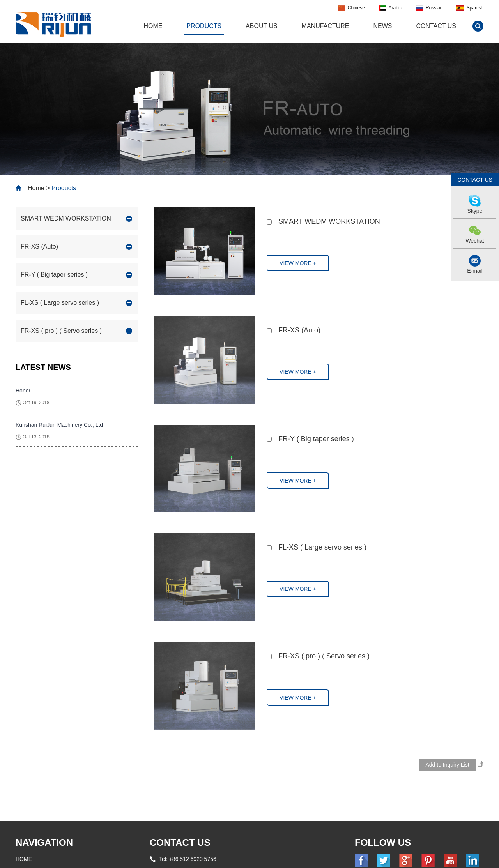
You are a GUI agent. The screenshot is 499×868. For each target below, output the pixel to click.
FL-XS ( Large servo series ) (322, 547)
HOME (153, 26)
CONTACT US (180, 842)
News (382, 26)
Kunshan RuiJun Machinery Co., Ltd (59, 425)
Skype (475, 211)
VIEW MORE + (298, 263)
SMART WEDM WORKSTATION (329, 221)
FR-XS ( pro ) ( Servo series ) (324, 656)
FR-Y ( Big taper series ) (316, 439)
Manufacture (326, 26)
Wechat (475, 241)
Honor (23, 391)
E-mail (475, 271)
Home (36, 188)
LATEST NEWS (43, 367)
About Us (262, 26)
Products (204, 26)
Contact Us (436, 26)
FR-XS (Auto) (299, 330)
